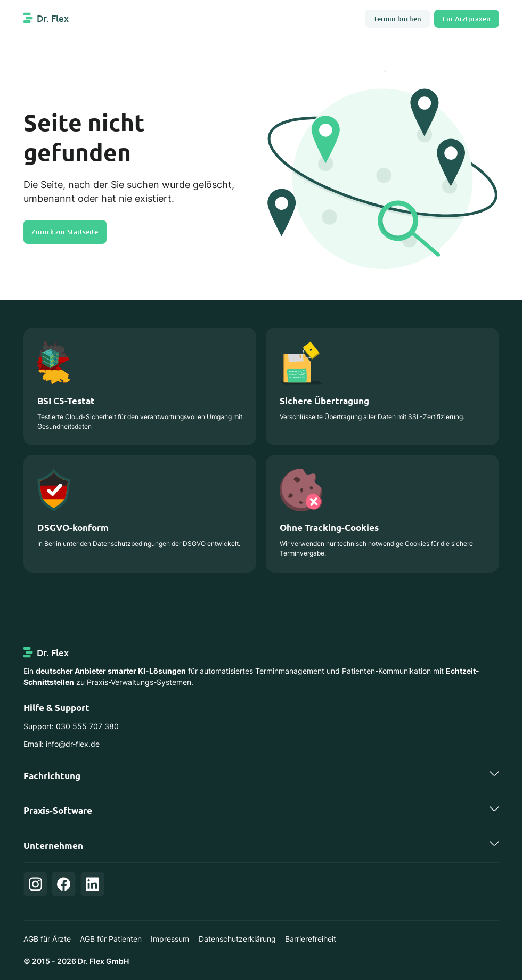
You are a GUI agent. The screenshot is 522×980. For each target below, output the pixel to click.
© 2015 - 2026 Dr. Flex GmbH (76, 961)
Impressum (170, 939)
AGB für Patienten (111, 939)
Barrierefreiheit (311, 939)
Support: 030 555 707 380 (71, 726)
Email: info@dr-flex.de (62, 744)
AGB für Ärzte (47, 939)
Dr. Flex (53, 18)
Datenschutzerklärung (237, 939)
